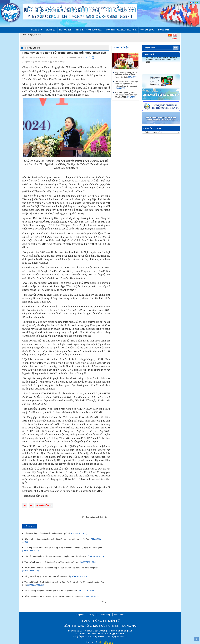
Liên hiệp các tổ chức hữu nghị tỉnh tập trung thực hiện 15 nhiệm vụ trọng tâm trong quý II (127, 85)
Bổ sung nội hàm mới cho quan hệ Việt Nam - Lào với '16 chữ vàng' (62, 596)
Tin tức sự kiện (33, 48)
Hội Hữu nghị (66, 30)
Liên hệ (91, 615)
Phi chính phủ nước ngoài (89, 30)
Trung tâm (163, 30)
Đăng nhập (119, 615)
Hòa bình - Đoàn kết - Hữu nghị (121, 30)
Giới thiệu (51, 30)
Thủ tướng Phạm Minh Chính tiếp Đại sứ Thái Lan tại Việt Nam (60, 562)
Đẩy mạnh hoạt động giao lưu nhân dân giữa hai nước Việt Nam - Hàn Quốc (126, 75)
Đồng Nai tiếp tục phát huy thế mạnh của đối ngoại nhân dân (59, 591)
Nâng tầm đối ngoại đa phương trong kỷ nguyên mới (56, 576)
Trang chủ (36, 30)
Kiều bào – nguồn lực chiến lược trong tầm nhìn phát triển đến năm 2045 (64, 556)
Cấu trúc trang (104, 615)
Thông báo (150, 55)
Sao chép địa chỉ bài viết (36, 62)
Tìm (176, 48)
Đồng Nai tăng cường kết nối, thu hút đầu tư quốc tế (56, 533)
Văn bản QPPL (147, 30)
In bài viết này (57, 62)
